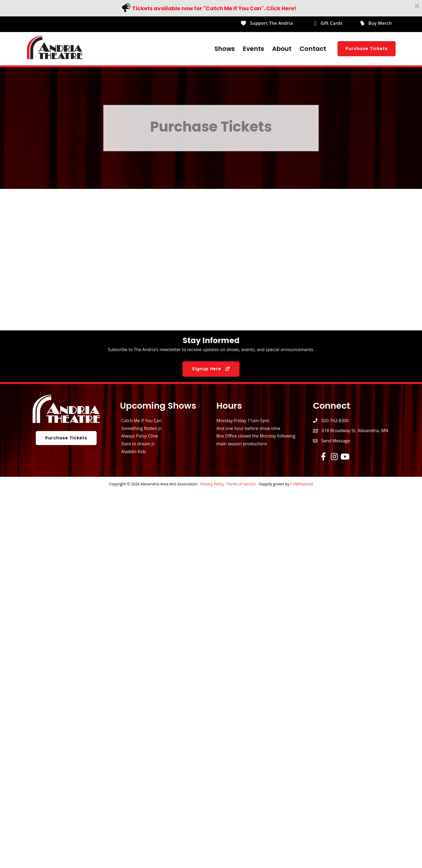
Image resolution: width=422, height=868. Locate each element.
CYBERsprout (302, 484)
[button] (367, 49)
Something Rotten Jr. (142, 428)
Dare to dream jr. (139, 444)
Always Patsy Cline (140, 436)
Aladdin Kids (134, 451)
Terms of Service (241, 484)
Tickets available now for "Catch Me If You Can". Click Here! (214, 8)
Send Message (336, 441)
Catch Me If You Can (141, 421)
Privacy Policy (212, 484)
